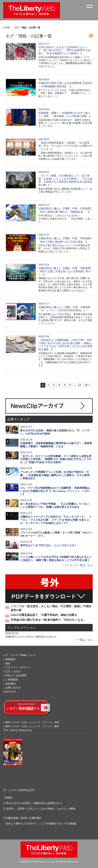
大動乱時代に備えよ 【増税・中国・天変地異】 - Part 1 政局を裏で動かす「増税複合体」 (65, 210)
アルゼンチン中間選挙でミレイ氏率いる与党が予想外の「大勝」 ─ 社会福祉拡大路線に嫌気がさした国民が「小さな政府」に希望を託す (56, 475)
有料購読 (10, 659)
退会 (8, 663)
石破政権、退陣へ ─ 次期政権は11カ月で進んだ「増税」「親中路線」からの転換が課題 (65, 115)
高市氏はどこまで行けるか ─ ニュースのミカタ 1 (48, 545)
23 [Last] (79, 385)
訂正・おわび (13, 671)
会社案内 (10, 684)
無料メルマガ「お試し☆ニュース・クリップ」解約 (32, 726)
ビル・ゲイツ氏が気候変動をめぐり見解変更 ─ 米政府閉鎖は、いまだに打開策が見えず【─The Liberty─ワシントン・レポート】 (56, 491)
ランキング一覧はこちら (78, 565)
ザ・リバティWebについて (21, 655)
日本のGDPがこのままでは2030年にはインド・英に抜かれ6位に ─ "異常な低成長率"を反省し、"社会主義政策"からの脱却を (64, 50)
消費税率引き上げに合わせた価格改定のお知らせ (31, 637)
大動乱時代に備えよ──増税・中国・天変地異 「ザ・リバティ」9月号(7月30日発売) (64, 309)
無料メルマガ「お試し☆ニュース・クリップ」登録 (32, 722)
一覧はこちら (84, 640)
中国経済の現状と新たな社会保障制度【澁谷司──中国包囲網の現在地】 (65, 85)
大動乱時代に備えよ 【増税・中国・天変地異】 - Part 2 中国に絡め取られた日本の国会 (65, 240)
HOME (7, 28)
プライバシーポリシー (18, 667)
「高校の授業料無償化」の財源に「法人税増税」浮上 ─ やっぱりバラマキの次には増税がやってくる (65, 146)
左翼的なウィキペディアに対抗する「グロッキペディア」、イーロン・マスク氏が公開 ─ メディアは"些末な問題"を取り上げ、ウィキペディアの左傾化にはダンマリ (56, 520)
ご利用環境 (12, 680)
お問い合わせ (13, 688)
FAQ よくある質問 (16, 675)
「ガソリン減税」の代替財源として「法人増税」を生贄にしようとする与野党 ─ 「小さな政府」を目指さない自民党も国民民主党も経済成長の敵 (65, 180)
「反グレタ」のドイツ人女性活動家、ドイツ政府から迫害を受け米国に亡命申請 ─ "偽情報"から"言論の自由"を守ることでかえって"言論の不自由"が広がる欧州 (56, 459)
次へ (88, 385)
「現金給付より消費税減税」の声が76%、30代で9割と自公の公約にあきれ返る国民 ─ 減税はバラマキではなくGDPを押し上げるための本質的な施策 (65, 345)
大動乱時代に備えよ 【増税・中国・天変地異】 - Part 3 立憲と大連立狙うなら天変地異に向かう (65, 271)
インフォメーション (22, 628)
